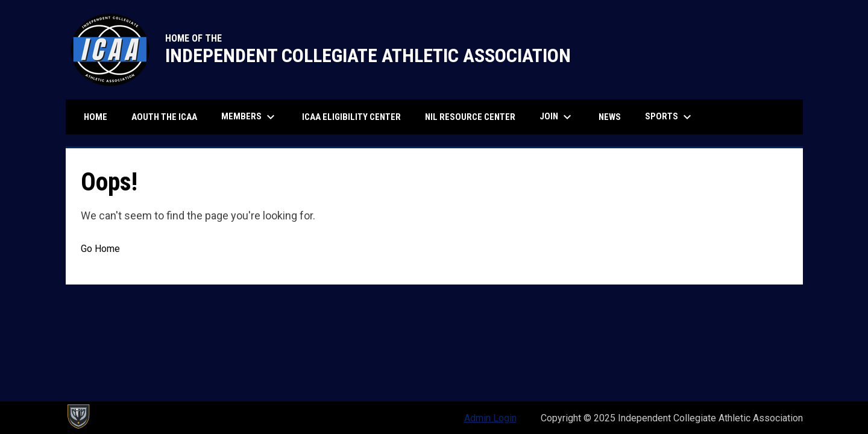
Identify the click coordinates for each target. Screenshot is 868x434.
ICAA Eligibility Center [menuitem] (356, 117)
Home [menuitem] (96, 117)
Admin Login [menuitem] (490, 418)
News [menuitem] (610, 117)
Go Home (100, 249)
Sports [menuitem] (670, 117)
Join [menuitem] (557, 117)
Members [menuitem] (250, 117)
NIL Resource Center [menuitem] (470, 117)
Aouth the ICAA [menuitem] (164, 117)
